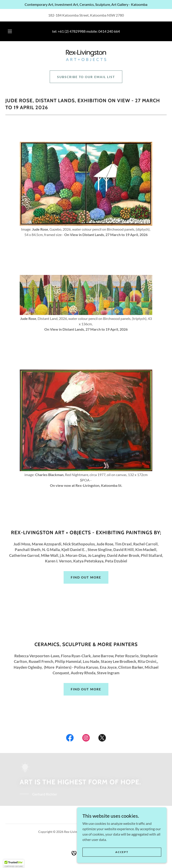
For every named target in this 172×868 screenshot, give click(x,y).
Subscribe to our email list (86, 77)
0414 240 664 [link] (109, 31)
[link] (86, 55)
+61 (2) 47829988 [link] (72, 31)
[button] (12, 31)
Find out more (86, 577)
